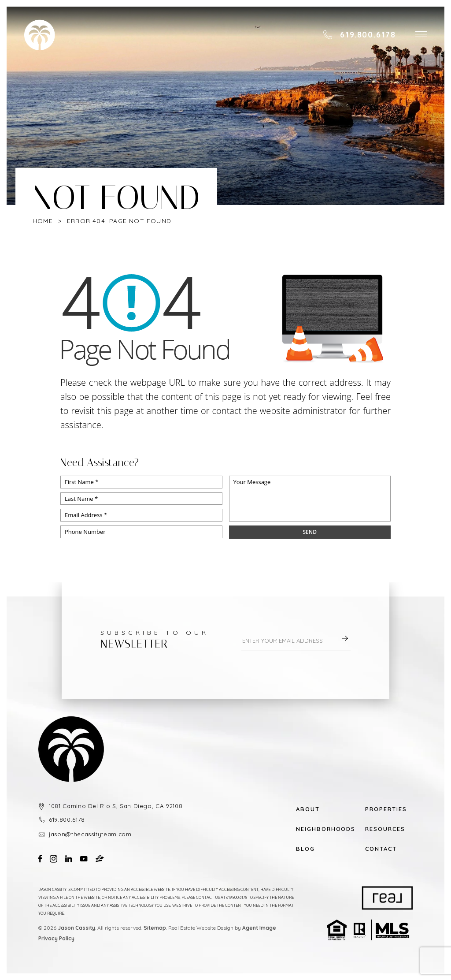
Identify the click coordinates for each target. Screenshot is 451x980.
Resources (385, 829)
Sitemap (155, 928)
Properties (386, 809)
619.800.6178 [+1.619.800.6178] (67, 820)
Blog (305, 849)
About (308, 809)
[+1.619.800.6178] (359, 35)
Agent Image (259, 928)
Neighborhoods (320, 829)
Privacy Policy (56, 938)
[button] (421, 35)
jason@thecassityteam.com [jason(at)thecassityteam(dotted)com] (90, 834)
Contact (381, 849)
